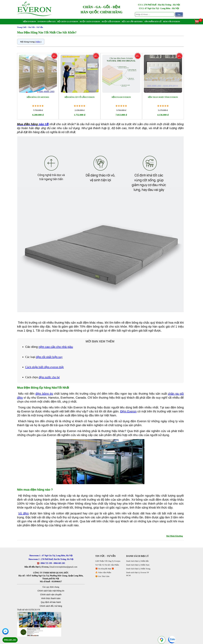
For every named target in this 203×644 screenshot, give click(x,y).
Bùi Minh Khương (175, 536)
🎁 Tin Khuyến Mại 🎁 (105, 569)
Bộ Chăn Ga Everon (68, 22)
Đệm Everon (30, 22)
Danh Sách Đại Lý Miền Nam (138, 565)
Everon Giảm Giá (47, 22)
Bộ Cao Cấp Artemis (132, 22)
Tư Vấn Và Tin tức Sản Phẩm (107, 565)
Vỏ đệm (23, 513)
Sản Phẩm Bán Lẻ (153, 22)
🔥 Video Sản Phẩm (103, 572)
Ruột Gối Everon (111, 22)
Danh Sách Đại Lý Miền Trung (138, 569)
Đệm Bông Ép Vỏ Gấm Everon (80, 97)
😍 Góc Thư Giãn (102, 576)
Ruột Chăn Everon (90, 22)
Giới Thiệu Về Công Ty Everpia (108, 561)
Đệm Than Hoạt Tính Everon (163, 97)
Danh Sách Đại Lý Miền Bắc (138, 561)
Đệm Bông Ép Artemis (38, 97)
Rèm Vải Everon (172, 22)
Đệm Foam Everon (121, 97)
